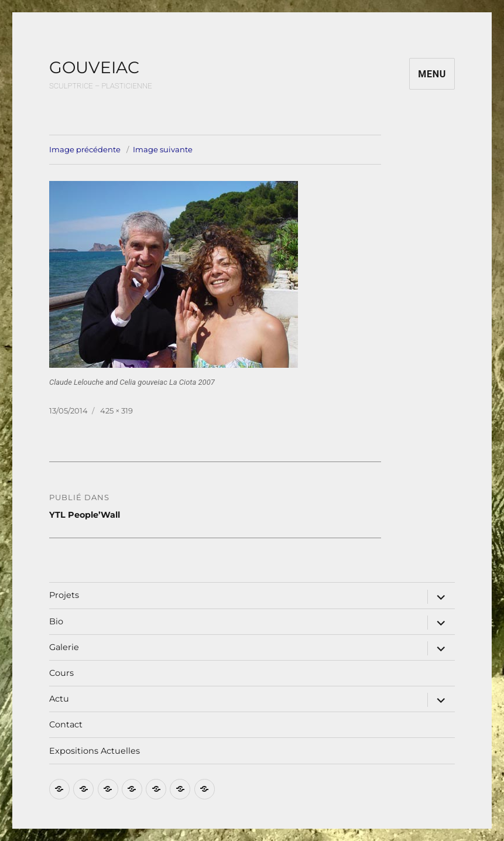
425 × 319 (116, 411)
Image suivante (163, 149)
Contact (66, 724)
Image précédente (85, 149)
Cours (61, 673)
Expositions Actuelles (95, 751)
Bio (56, 621)
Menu (432, 74)
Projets (64, 595)
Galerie (64, 647)
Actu (59, 699)
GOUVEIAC (94, 67)
